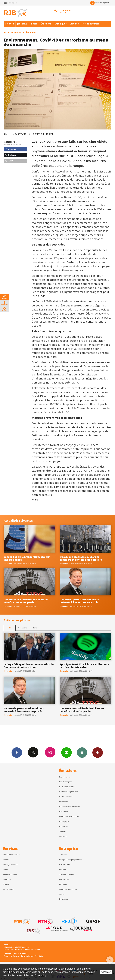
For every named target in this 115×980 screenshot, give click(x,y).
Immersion (64, 802)
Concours (63, 836)
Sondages (63, 831)
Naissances (64, 811)
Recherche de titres (67, 787)
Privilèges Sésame (10, 864)
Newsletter (64, 899)
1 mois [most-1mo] (36, 628)
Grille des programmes (69, 792)
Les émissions (65, 777)
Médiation (63, 884)
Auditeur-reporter (100, 3)
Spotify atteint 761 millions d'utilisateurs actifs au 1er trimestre (84, 666)
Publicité (63, 869)
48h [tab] (10, 628)
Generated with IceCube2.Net (32, 956)
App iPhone (82, 752)
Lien (9, 161)
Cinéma (6, 860)
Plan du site (36, 950)
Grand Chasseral (66, 797)
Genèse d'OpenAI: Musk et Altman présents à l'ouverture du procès (80, 601)
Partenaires (64, 879)
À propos (63, 855)
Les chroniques (65, 782)
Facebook (17, 752)
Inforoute (7, 879)
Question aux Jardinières (69, 816)
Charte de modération (68, 889)
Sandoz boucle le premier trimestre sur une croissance (27, 558)
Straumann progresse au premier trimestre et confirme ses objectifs (81, 558)
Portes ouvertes (91, 24)
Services (74, 24)
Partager (11, 149)
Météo (6, 869)
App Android (98, 752)
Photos (34, 24)
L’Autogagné (64, 821)
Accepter (106, 972)
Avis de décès (9, 889)
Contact (62, 894)
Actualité (16, 32)
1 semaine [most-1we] (23, 628)
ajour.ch (10, 24)
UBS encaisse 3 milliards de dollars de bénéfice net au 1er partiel (26, 601)
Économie (31, 32)
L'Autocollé (64, 826)
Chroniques (61, 24)
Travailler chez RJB (67, 874)
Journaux (22, 24)
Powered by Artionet (11, 956)
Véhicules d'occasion (11, 855)
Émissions (46, 24)
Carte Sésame (65, 864)
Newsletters (66, 752)
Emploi (6, 884)
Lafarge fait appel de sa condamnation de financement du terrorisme (29, 666)
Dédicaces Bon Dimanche (70, 807)
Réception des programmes (71, 860)
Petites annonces (10, 874)
